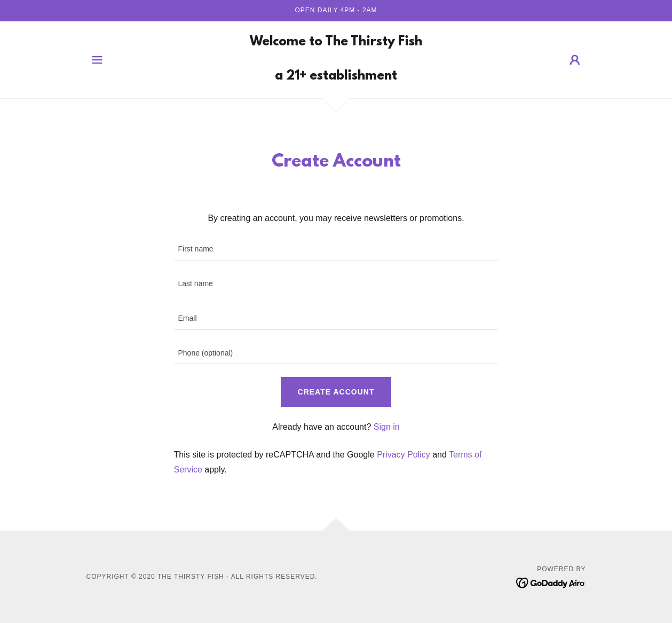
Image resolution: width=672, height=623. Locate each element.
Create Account (336, 392)
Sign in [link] (387, 427)
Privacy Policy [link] (404, 455)
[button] (97, 60)
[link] (336, 77)
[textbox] (336, 250)
